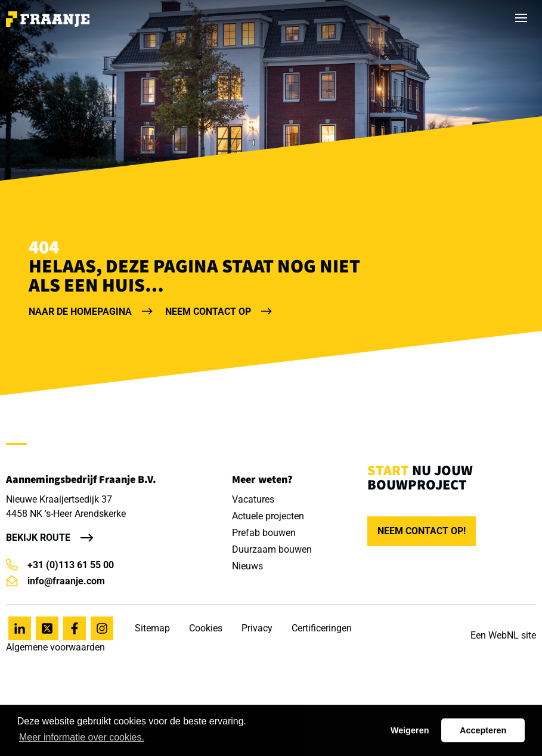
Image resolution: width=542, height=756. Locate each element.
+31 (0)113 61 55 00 (60, 565)
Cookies (206, 628)
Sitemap (152, 628)
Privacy (257, 628)
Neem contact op (219, 312)
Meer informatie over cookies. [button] (82, 737)
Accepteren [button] (483, 730)
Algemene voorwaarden (55, 647)
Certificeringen (322, 628)
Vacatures (253, 499)
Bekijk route (38, 537)
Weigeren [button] (410, 730)
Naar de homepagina (91, 312)
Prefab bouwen (264, 533)
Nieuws (247, 566)
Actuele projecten (268, 516)
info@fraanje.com (55, 581)
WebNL (504, 635)
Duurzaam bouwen (272, 549)
